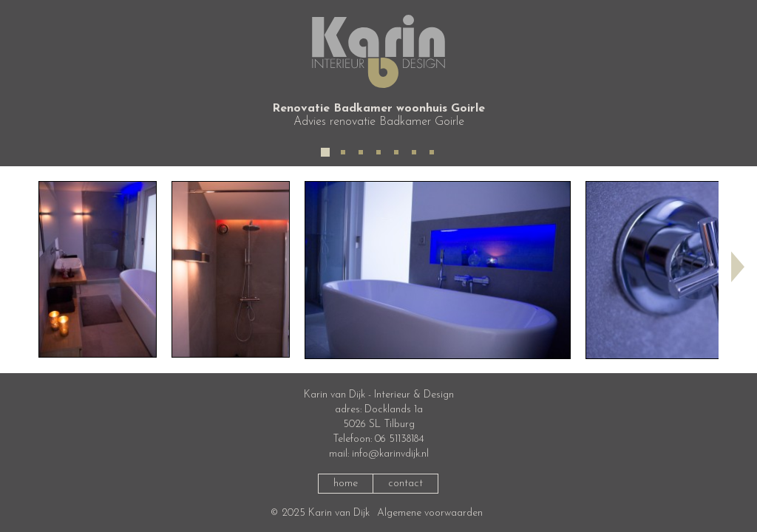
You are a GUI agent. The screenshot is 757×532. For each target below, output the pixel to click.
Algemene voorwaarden (430, 513)
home (346, 484)
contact (405, 484)
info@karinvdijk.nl (390, 454)
